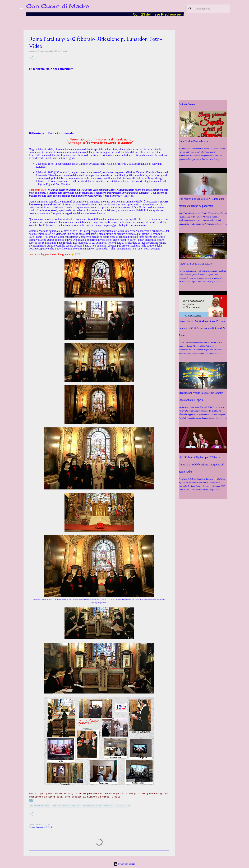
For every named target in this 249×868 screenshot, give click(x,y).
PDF (77, 254)
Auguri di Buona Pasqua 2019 (195, 264)
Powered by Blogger (124, 864)
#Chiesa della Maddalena (98, 806)
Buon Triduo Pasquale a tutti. (195, 141)
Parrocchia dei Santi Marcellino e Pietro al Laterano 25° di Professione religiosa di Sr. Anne (202, 328)
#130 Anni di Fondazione (66, 806)
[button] (31, 58)
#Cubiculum (123, 806)
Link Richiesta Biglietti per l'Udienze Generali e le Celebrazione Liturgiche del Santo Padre (201, 464)
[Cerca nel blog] (212, 9)
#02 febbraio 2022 (40, 806)
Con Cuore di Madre (58, 6)
